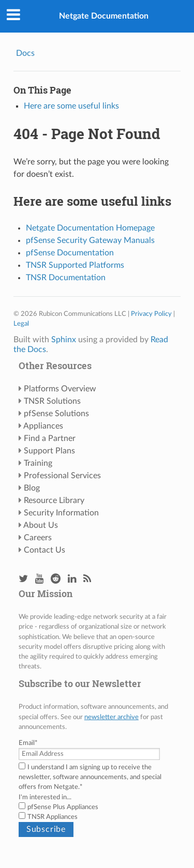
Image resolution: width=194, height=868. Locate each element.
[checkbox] (97, 812)
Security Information (61, 513)
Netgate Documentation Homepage (90, 228)
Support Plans (49, 451)
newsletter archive (111, 717)
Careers (38, 538)
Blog (32, 488)
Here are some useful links (71, 106)
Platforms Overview (60, 389)
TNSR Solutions (52, 401)
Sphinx (64, 340)
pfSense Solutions (56, 414)
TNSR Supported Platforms (75, 265)
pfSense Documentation (70, 253)
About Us (41, 525)
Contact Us (44, 550)
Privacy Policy (151, 314)
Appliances (43, 426)
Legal (21, 324)
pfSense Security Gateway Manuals (90, 240)
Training (38, 463)
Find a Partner (50, 438)
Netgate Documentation (104, 16)
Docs (25, 53)
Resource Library (54, 500)
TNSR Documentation (66, 278)
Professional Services (62, 476)
